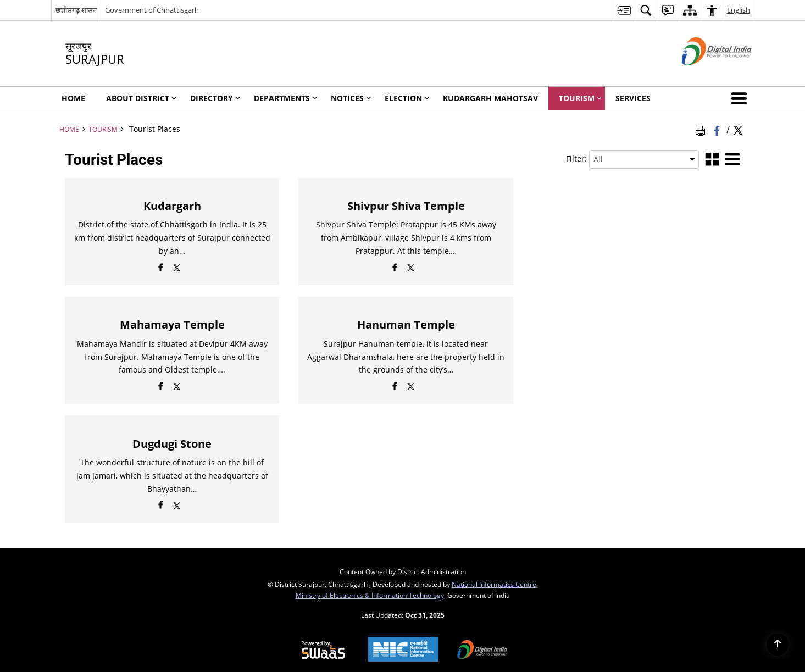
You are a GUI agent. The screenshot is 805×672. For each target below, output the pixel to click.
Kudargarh (172, 206)
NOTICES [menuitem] (351, 98)
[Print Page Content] (702, 129)
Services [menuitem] (633, 98)
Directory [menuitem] (215, 98)
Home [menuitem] (73, 98)
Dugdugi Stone (172, 444)
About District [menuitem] (141, 98)
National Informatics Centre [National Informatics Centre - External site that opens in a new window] (494, 584)
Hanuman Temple (406, 324)
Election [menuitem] (407, 98)
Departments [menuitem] (286, 98)
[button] (741, 98)
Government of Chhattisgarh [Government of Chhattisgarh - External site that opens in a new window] (152, 10)
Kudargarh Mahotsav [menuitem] (490, 98)
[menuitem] (624, 10)
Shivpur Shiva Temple (406, 206)
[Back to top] (778, 645)
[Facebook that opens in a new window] (718, 129)
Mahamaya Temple (172, 324)
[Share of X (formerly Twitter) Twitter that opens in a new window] (738, 129)
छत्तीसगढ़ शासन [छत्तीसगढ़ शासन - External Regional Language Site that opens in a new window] (76, 10)
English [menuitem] (739, 10)
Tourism (103, 129)
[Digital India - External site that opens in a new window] (703, 74)
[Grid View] (712, 160)
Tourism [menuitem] (581, 98)
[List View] (732, 160)
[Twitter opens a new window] (177, 269)
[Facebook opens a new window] (160, 269)
